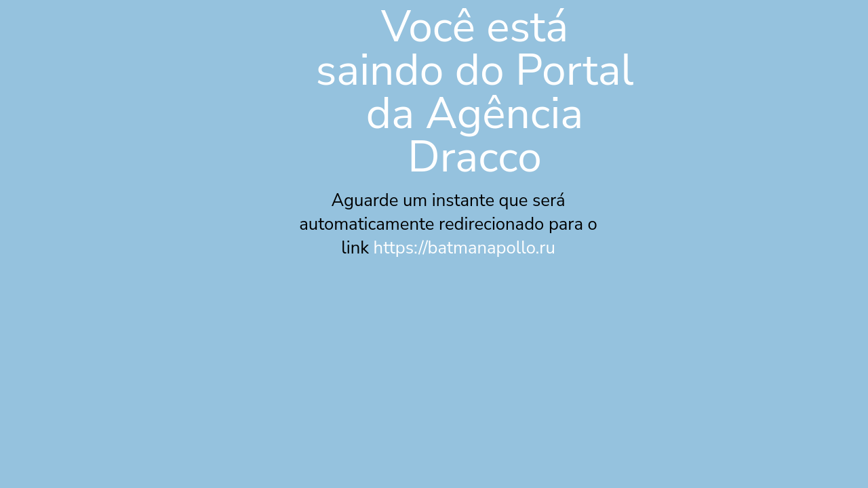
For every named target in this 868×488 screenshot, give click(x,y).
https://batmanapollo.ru (465, 248)
